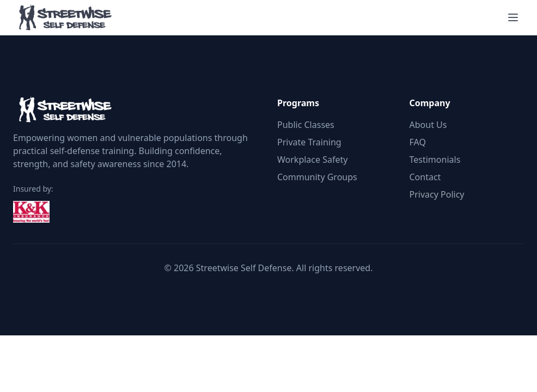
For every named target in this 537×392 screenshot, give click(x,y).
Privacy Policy (437, 194)
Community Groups (317, 177)
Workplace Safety (312, 160)
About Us (428, 125)
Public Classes (306, 125)
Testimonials (435, 160)
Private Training (309, 142)
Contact (425, 177)
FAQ (418, 142)
